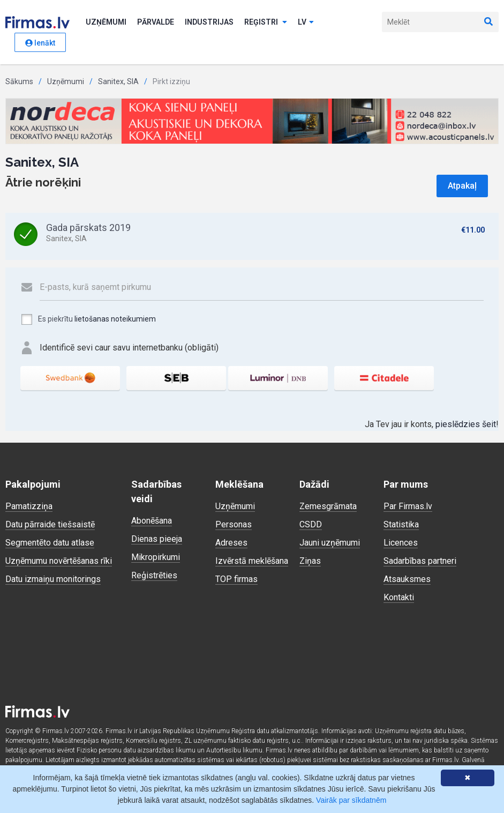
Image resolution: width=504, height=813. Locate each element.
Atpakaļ (462, 186)
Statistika (401, 524)
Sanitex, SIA (118, 81)
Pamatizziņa (29, 506)
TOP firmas (236, 579)
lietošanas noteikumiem (115, 319)
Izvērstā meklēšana (252, 561)
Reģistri (266, 22)
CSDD (311, 524)
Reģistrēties (154, 575)
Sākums (19, 81)
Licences (401, 543)
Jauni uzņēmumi (330, 543)
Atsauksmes (407, 579)
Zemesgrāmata (328, 506)
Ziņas (310, 561)
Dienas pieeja (157, 539)
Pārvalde (156, 22)
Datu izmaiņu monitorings (53, 579)
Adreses (231, 543)
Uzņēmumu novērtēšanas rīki (59, 561)
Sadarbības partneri (420, 561)
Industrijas (209, 22)
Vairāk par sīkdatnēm (351, 800)
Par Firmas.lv (408, 506)
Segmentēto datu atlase (50, 543)
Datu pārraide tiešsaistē (50, 524)
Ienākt (40, 43)
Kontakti (399, 597)
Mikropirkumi (156, 557)
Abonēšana (152, 521)
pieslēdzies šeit (466, 424)
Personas (234, 524)
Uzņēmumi (106, 22)
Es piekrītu (88, 319)
